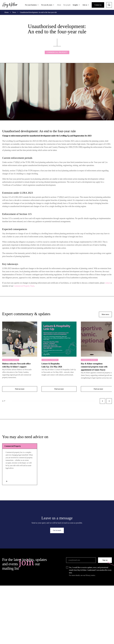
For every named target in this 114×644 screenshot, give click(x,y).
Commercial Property (57, 52)
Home (7, 12)
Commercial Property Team (24, 286)
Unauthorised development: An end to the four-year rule (38, 12)
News (14, 12)
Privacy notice (90, 575)
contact (108, 283)
